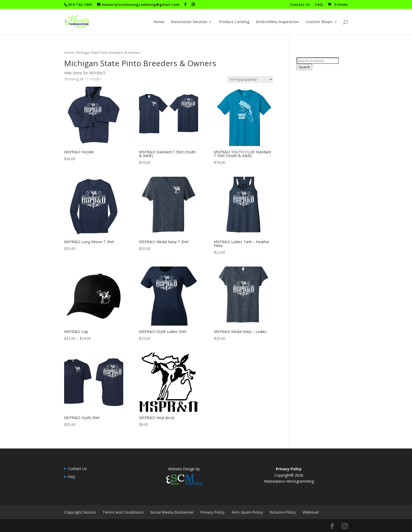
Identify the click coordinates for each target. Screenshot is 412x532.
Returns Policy (283, 512)
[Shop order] (250, 79)
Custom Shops (319, 22)
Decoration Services (189, 22)
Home (159, 22)
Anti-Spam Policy (247, 512)
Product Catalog (234, 22)
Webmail (311, 512)
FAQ (319, 5)
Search (304, 67)
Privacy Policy (213, 512)
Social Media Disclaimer (172, 512)
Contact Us (300, 5)
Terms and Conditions (123, 512)
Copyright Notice (80, 512)
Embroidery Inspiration (277, 22)
